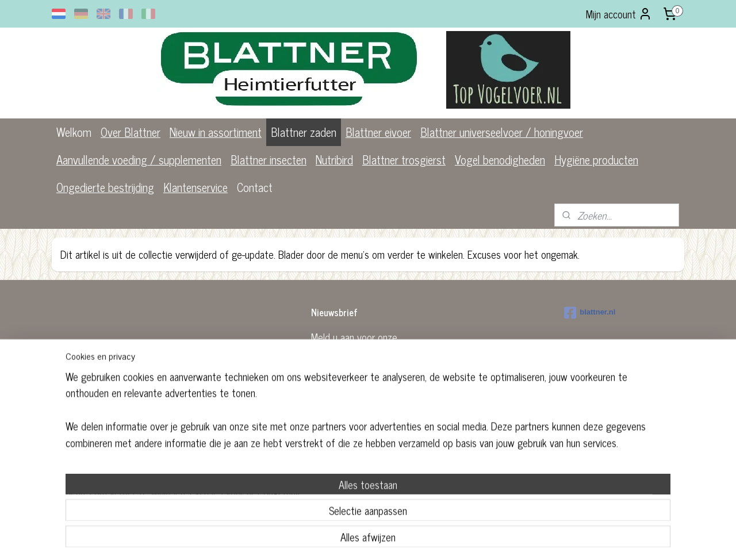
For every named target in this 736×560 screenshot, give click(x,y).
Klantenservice (195, 187)
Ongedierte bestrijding (105, 187)
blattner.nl (590, 313)
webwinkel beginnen (380, 451)
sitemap (331, 451)
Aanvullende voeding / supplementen (139, 160)
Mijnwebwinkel (458, 451)
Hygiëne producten (596, 160)
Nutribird (334, 160)
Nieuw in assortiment (216, 132)
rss (348, 451)
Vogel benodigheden (500, 160)
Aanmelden (342, 388)
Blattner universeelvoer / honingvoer (502, 132)
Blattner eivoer (378, 132)
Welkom (74, 132)
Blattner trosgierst (404, 160)
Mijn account (619, 14)
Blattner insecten (269, 160)
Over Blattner (131, 132)
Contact (255, 187)
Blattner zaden (304, 132)
